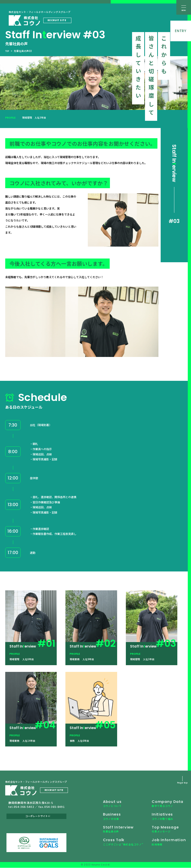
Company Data (165, 804)
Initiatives (158, 818)
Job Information (166, 846)
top (8, 51)
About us (108, 804)
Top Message (163, 832)
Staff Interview (115, 832)
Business (108, 818)
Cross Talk (118, 846)
